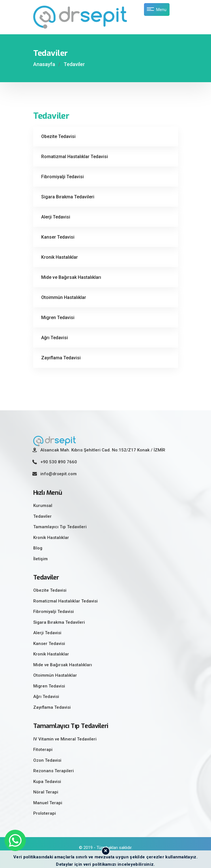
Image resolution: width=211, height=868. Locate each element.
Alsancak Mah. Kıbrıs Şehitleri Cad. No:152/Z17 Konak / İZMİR (103, 450)
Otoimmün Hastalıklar (64, 297)
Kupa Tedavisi (47, 782)
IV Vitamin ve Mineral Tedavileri (65, 739)
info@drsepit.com (59, 474)
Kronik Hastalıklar (59, 257)
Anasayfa (44, 64)
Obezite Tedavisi (58, 136)
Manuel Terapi (48, 803)
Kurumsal (43, 506)
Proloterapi (45, 813)
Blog (38, 548)
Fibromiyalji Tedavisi (62, 177)
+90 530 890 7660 (59, 462)
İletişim (40, 559)
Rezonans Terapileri (54, 771)
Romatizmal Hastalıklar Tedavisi (75, 157)
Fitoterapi (43, 750)
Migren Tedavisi (58, 318)
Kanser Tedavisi (58, 237)
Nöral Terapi (46, 792)
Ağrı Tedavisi (55, 338)
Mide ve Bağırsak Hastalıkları (71, 277)
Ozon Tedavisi (47, 760)
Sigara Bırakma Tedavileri (68, 197)
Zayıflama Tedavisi (61, 358)
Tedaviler (74, 64)
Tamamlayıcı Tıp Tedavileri (60, 527)
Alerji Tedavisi (56, 217)
